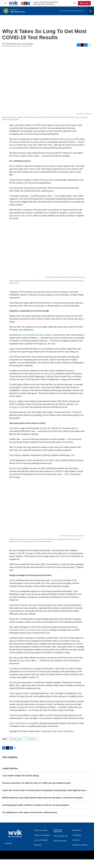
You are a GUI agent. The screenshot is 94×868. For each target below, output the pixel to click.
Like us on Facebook (41, 840)
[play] (6, 11)
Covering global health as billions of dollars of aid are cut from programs (36, 805)
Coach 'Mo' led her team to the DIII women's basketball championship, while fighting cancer (44, 790)
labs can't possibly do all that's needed (34, 335)
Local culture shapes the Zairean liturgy (20, 776)
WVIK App (38, 845)
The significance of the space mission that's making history (30, 812)
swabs (47, 583)
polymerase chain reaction (21, 216)
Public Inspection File (60, 836)
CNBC (68, 412)
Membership (77, 830)
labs (57, 556)
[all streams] (91, 11)
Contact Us (76, 840)
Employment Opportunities (58, 831)
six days (13, 148)
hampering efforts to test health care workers (28, 630)
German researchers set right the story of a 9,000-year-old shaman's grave (36, 783)
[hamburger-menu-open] (5, 3)
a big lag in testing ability (74, 139)
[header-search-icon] (74, 3)
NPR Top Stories (16, 739)
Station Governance (60, 841)
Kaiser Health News (65, 731)
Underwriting (77, 835)
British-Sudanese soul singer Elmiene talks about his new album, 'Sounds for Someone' (43, 798)
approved (13, 641)
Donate (85, 3)
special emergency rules (45, 374)
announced (25, 672)
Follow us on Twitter (41, 830)
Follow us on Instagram (42, 835)
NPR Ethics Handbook (80, 845)
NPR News (32, 739)
